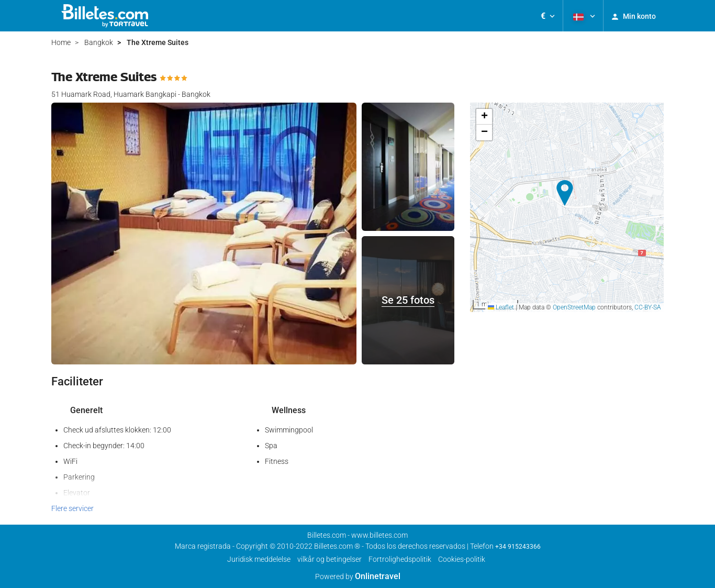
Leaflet (501, 307)
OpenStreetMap (574, 307)
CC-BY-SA (648, 307)
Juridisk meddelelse (259, 559)
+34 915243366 (518, 547)
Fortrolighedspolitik (400, 559)
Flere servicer (72, 508)
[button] (548, 16)
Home (61, 42)
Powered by (358, 576)
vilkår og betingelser (329, 559)
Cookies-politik (462, 559)
